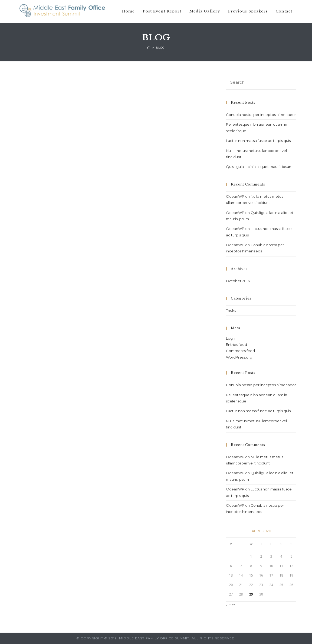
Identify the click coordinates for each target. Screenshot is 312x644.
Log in (231, 338)
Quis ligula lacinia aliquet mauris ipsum (259, 167)
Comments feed (240, 351)
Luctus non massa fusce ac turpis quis (258, 141)
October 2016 (238, 281)
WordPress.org (239, 357)
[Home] (149, 48)
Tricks (231, 310)
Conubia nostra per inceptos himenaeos (261, 115)
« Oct (231, 605)
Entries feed (237, 344)
